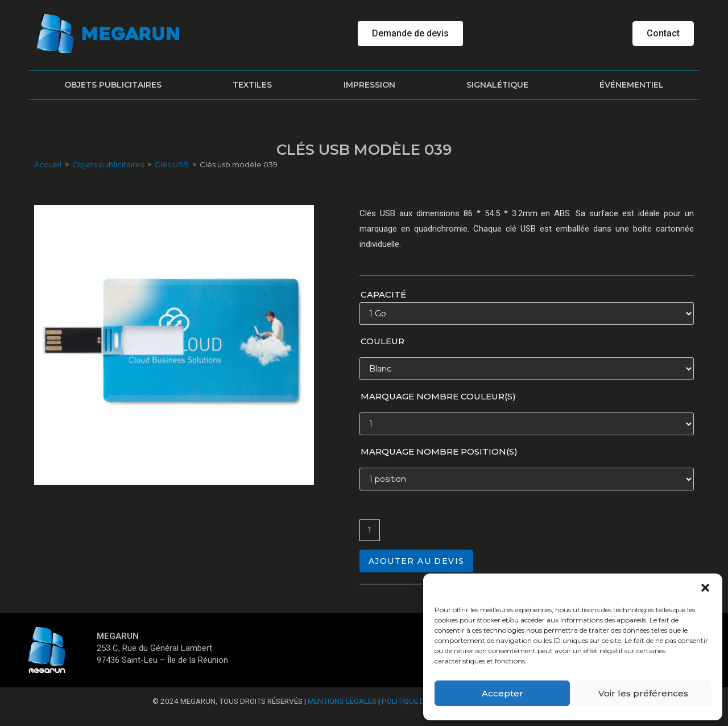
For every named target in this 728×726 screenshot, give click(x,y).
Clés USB (172, 164)
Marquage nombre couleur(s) (438, 396)
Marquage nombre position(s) (439, 451)
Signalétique (497, 85)
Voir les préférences (643, 693)
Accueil (48, 164)
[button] (705, 588)
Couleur (382, 341)
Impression (369, 85)
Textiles (252, 85)
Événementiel (632, 85)
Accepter (502, 693)
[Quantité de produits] (370, 530)
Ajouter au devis (416, 561)
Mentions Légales (342, 701)
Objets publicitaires (113, 85)
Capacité (383, 294)
